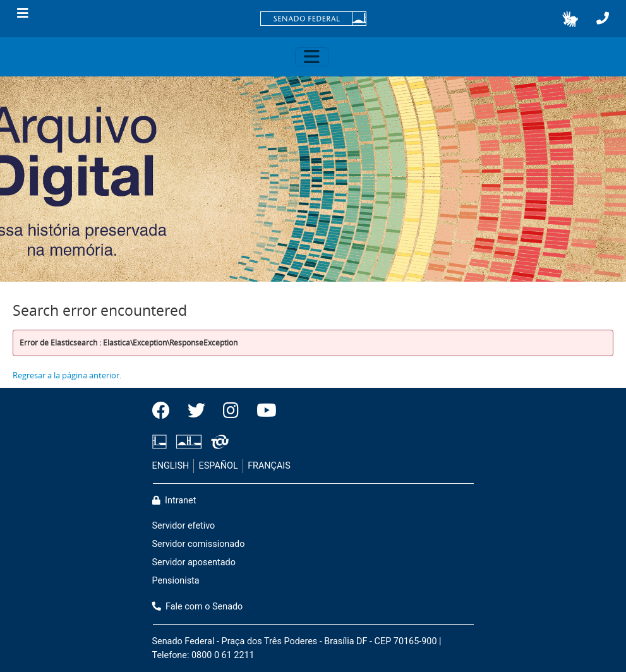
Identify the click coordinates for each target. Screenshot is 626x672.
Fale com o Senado (198, 607)
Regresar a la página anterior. (67, 375)
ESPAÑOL (219, 466)
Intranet (174, 501)
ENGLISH (171, 466)
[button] (570, 19)
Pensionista (176, 581)
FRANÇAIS (269, 466)
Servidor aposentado (194, 562)
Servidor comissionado (199, 544)
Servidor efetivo (184, 526)
